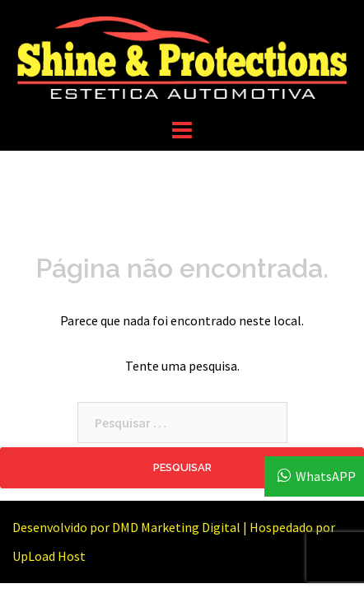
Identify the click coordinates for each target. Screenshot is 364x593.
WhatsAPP (326, 476)
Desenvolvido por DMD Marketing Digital (126, 527)
